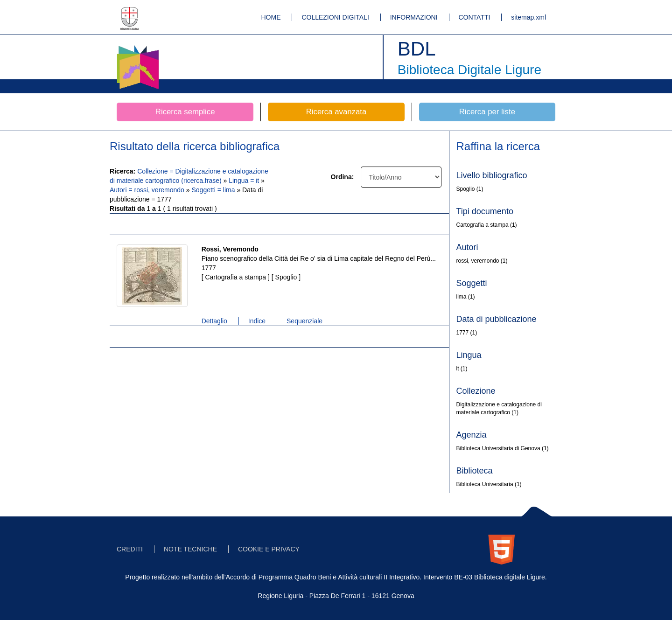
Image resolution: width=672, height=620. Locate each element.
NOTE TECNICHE (190, 549)
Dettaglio (214, 321)
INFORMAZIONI (414, 17)
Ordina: (343, 177)
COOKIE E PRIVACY (269, 549)
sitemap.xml (528, 17)
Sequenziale (304, 321)
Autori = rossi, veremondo (148, 190)
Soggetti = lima (214, 190)
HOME (271, 17)
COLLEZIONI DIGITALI (335, 17)
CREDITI (130, 549)
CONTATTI (475, 17)
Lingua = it (245, 181)
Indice (257, 321)
